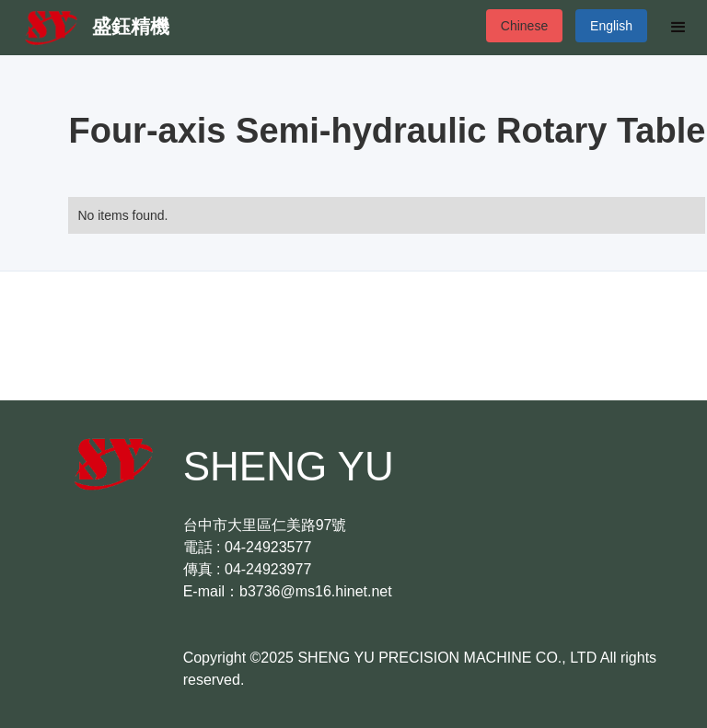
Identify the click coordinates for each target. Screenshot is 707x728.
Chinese (524, 26)
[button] (678, 28)
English (611, 26)
